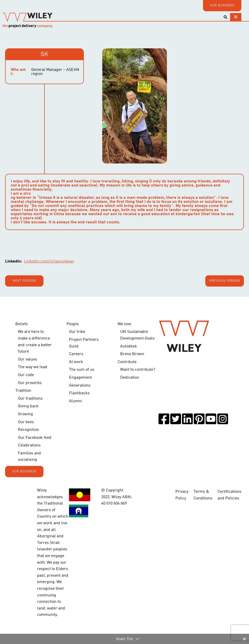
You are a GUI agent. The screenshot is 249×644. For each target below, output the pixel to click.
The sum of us (82, 370)
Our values (27, 359)
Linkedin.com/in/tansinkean (49, 261)
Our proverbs (30, 383)
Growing (25, 414)
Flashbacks (79, 393)
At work (76, 362)
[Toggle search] (225, 17)
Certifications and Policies (229, 495)
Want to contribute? (138, 370)
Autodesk (129, 346)
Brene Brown (132, 354)
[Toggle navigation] (236, 17)
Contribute (127, 362)
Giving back (28, 406)
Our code (26, 375)
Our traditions (30, 399)
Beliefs (22, 324)
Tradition (23, 391)
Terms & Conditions (203, 495)
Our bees (26, 422)
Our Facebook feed (35, 438)
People (73, 324)
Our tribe (77, 332)
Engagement (80, 378)
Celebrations (29, 445)
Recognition (29, 430)
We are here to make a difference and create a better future (35, 342)
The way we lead (33, 367)
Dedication (130, 378)
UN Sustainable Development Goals (137, 335)
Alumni (76, 401)
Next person (24, 281)
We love (124, 324)
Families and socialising (29, 457)
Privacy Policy (182, 495)
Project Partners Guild (84, 343)
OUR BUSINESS (222, 6)
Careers (76, 354)
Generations (80, 386)
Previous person (225, 281)
